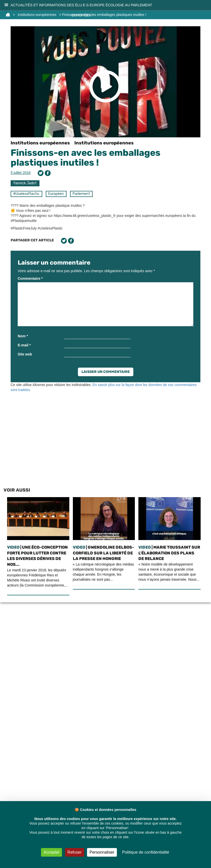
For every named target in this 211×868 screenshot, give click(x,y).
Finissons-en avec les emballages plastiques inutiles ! (86, 158)
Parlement (81, 194)
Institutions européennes (40, 143)
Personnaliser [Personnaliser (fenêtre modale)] (102, 852)
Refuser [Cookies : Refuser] (75, 852)
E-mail (24, 345)
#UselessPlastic (26, 194)
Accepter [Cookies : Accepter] (51, 852)
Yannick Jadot (25, 183)
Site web (25, 354)
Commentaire (30, 278)
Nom (23, 336)
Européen (56, 194)
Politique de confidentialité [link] (146, 852)
